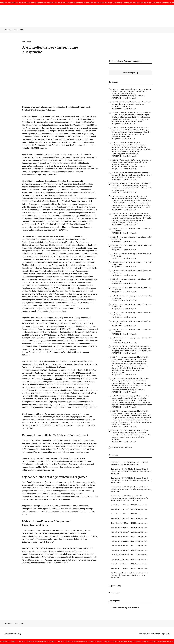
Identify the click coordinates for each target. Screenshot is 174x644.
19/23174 (92, 408)
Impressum (166, 634)
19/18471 (88, 370)
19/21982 (62, 323)
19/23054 (84, 323)
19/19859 (37, 248)
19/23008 (75, 423)
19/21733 (61, 190)
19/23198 (51, 175)
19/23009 (85, 423)
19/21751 (46, 379)
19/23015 (79, 425)
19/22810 (73, 323)
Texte (16, 30)
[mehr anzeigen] (130, 73)
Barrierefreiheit (144, 634)
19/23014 (68, 425)
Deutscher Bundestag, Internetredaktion (126, 608)
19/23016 (90, 425)
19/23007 (64, 423)
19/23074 (62, 230)
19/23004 (133, 509)
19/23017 (27, 428)
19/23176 (131, 498)
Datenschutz (156, 634)
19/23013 (57, 425)
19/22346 (57, 379)
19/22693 (34, 148)
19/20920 (86, 122)
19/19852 (75, 157)
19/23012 (46, 425)
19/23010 (133, 537)
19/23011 (35, 425)
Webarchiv (8, 30)
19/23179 (80, 308)
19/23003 (31, 423)
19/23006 (53, 423)
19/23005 (42, 423)
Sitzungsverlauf (114, 593)
